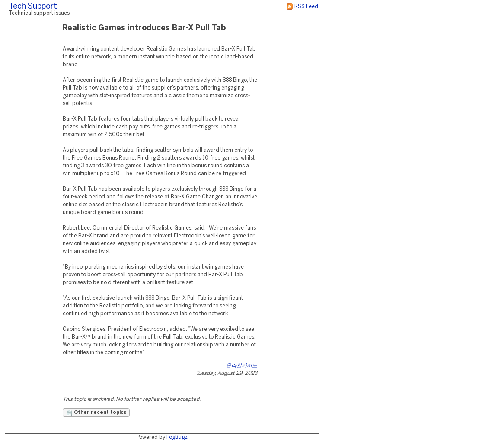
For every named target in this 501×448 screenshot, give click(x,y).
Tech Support (33, 7)
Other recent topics (96, 413)
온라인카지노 (242, 366)
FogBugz (177, 437)
